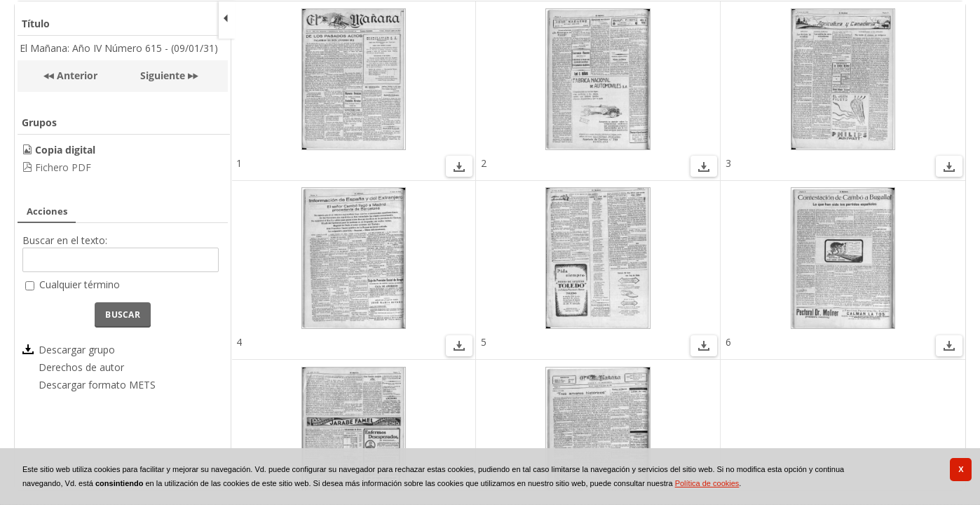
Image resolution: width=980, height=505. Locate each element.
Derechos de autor (81, 367)
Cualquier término (80, 284)
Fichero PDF (63, 167)
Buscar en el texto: (65, 240)
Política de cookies (707, 483)
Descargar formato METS (97, 385)
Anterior (76, 75)
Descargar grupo (77, 350)
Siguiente (163, 75)
